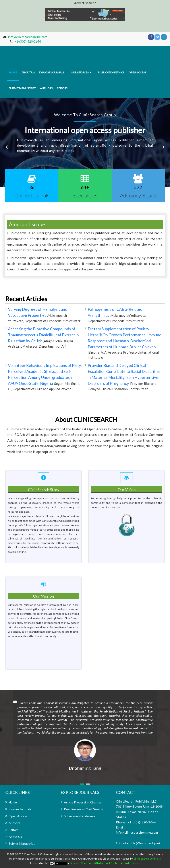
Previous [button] (7, 147)
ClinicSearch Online (146, 859)
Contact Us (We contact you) (140, 843)
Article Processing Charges (83, 802)
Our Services (80, 72)
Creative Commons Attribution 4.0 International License (104, 863)
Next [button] (163, 147)
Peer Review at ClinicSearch (83, 809)
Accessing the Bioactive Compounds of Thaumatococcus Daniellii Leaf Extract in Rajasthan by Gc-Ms (43, 335)
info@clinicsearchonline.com (28, 37)
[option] (85, 142)
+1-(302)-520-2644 (28, 41)
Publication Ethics (111, 72)
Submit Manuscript (22, 88)
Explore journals (52, 72)
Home (13, 72)
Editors (62, 88)
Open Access (137, 72)
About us (28, 72)
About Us (15, 837)
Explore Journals (20, 809)
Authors (46, 88)
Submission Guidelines (80, 816)
